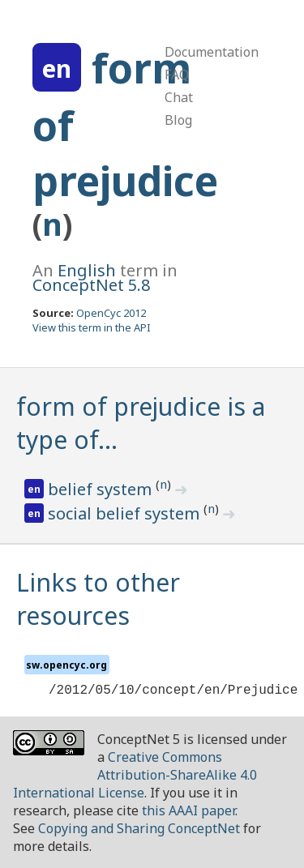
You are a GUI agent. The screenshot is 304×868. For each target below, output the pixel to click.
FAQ (177, 75)
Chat (179, 97)
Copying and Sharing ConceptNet (139, 828)
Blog (178, 120)
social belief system (126, 513)
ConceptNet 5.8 (91, 285)
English (87, 270)
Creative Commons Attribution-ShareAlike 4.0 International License (135, 775)
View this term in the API (92, 327)
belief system (102, 489)
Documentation (212, 52)
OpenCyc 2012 (111, 313)
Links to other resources (98, 599)
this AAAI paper (188, 810)
